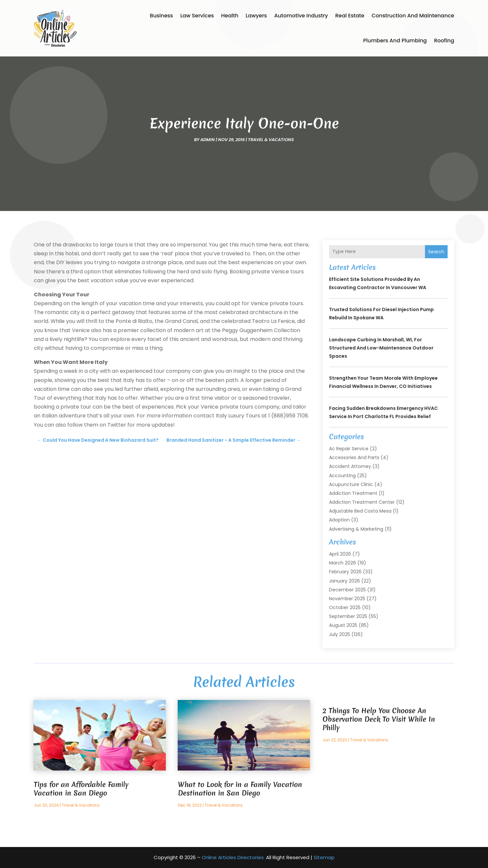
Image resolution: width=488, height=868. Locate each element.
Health (230, 16)
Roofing (444, 41)
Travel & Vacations (271, 140)
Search (436, 252)
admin (208, 140)
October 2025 (345, 607)
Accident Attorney (350, 466)
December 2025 (347, 590)
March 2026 (343, 563)
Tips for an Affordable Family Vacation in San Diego (81, 789)
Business (161, 16)
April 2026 (340, 554)
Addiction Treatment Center (362, 502)
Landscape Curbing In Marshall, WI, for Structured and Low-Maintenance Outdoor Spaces (381, 348)
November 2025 (347, 599)
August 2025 (343, 625)
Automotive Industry (301, 16)
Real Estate (350, 16)
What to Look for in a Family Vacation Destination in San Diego (240, 789)
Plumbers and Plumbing (395, 41)
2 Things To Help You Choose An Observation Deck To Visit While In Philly (379, 719)
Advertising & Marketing (356, 529)
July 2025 (340, 634)
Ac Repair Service (349, 449)
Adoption (339, 520)
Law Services (197, 16)
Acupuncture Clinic (351, 484)
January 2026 (344, 581)
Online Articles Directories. (233, 857)
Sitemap (324, 857)
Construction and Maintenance (413, 16)
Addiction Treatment (353, 493)
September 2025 (348, 616)
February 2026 (345, 572)
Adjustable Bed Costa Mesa (360, 511)
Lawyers (256, 16)
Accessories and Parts (354, 457)
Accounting (342, 476)
